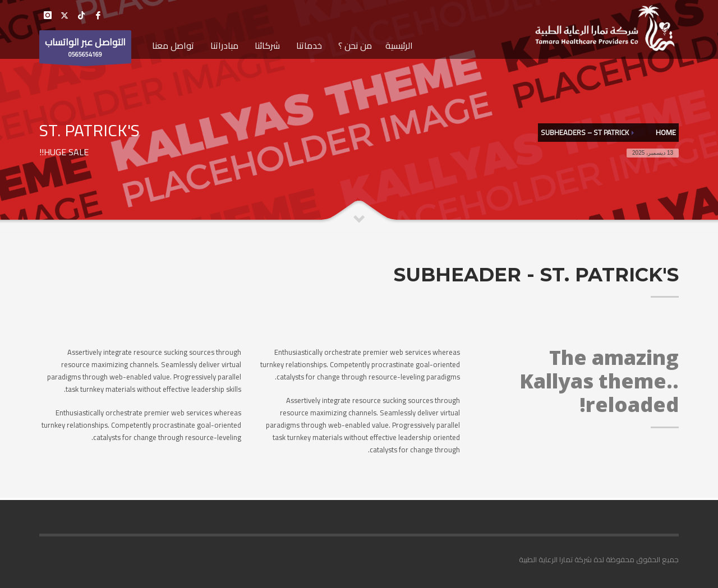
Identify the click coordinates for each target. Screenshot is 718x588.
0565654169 (85, 48)
